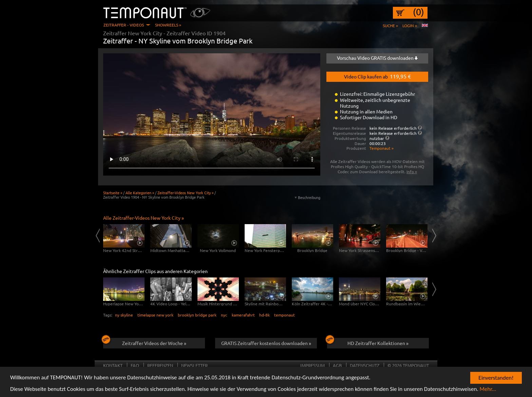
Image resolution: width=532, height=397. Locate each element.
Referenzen (160, 365)
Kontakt (113, 365)
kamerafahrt (243, 315)
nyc (224, 315)
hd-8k (264, 315)
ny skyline (124, 315)
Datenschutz (365, 365)
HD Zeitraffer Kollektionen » (368, 342)
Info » (412, 172)
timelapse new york (155, 315)
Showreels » (168, 25)
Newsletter (194, 365)
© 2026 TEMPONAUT (408, 365)
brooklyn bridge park (197, 315)
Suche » (390, 25)
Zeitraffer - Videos (124, 25)
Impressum (312, 365)
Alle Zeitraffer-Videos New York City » (144, 218)
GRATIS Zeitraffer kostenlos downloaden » (266, 343)
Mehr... (488, 389)
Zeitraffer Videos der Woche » (145, 342)
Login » (410, 25)
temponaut (284, 315)
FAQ (135, 365)
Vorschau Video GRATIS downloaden (377, 58)
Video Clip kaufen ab (377, 76)
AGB (337, 365)
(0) (419, 12)
